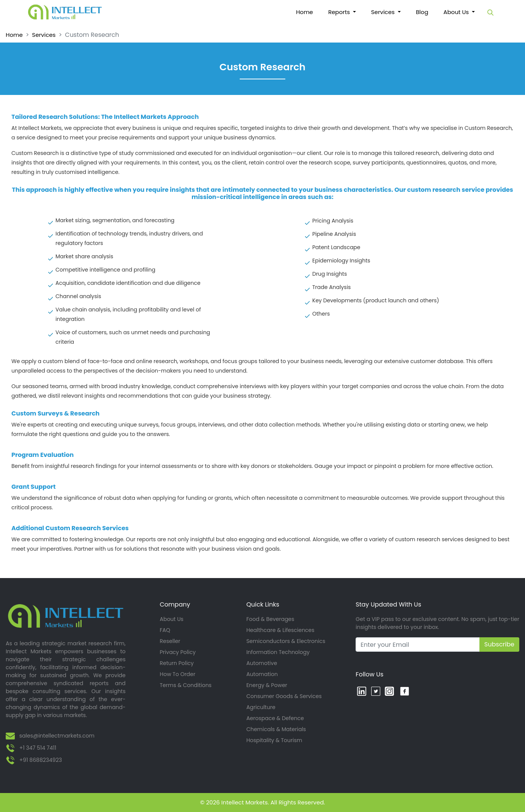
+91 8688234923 (41, 760)
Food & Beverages (270, 619)
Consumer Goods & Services (284, 696)
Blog (422, 12)
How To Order (178, 674)
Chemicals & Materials (276, 729)
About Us (172, 619)
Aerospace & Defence (275, 718)
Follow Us (369, 674)
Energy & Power (267, 685)
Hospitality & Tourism (274, 740)
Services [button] (384, 12)
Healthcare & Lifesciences (280, 630)
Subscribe (499, 644)
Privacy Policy (178, 652)
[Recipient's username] (418, 645)
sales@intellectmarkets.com (57, 736)
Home (308, 12)
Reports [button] (340, 12)
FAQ (165, 630)
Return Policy (177, 663)
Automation (262, 674)
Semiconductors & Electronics (286, 641)
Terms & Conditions (186, 685)
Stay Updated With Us (388, 604)
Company (175, 604)
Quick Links (263, 604)
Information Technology (278, 652)
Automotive (262, 663)
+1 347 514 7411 (38, 748)
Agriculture (261, 707)
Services (44, 35)
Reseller (170, 641)
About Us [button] (457, 12)
